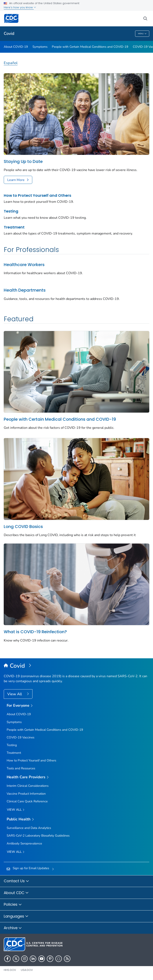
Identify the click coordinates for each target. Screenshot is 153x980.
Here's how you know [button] (20, 7)
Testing (11, 211)
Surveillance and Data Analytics (29, 828)
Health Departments (25, 290)
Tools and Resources (21, 768)
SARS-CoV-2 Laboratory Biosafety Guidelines (38, 836)
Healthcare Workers (24, 265)
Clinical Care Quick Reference (27, 801)
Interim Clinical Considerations (28, 786)
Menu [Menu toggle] (142, 34)
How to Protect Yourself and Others (37, 195)
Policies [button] (13, 905)
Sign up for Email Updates (31, 868)
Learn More (16, 180)
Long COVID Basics (23, 527)
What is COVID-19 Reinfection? (35, 632)
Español (11, 63)
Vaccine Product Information (26, 794)
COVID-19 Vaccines (21, 737)
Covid (9, 34)
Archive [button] (13, 928)
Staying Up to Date (23, 161)
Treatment (14, 227)
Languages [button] (16, 916)
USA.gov (27, 970)
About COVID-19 (16, 47)
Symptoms (40, 47)
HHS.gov (10, 970)
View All (15, 694)
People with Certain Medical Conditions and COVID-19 (90, 47)
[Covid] (76, 666)
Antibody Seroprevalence (24, 843)
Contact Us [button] (16, 881)
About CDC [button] (16, 893)
